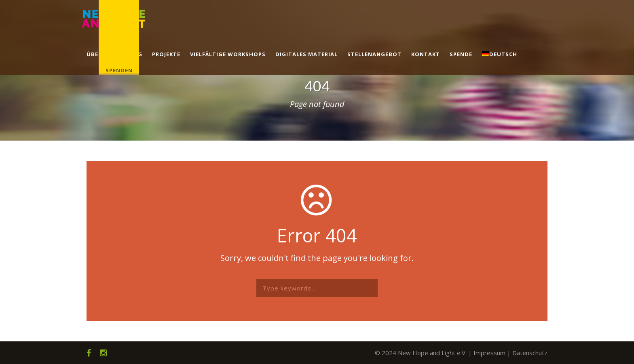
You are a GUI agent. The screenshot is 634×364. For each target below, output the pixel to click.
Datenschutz (530, 353)
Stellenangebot (374, 54)
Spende (461, 54)
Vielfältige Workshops (228, 54)
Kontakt (426, 54)
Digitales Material (306, 54)
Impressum (489, 353)
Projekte (166, 54)
